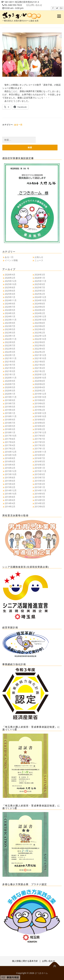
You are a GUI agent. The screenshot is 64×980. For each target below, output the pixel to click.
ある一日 (18, 125)
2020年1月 (10, 394)
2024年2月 (40, 313)
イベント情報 (11, 260)
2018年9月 (10, 420)
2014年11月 (40, 490)
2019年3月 (10, 410)
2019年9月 (10, 400)
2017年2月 (10, 449)
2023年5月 (10, 329)
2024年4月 (40, 310)
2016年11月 (40, 452)
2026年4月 (10, 275)
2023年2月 (40, 333)
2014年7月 (40, 497)
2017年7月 (40, 439)
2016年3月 (40, 465)
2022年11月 (11, 339)
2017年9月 (40, 436)
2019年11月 (11, 397)
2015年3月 (40, 484)
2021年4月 (40, 368)
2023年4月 (40, 329)
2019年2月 (40, 410)
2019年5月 (10, 407)
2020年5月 (10, 387)
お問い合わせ (36, 5)
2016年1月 (40, 468)
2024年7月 (10, 307)
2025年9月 (40, 284)
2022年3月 (10, 352)
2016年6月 (10, 461)
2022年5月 (10, 349)
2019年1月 (10, 413)
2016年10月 (11, 455)
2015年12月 (11, 471)
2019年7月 (10, 403)
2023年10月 (40, 320)
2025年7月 (40, 287)
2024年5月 (10, 310)
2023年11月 (11, 320)
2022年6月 (40, 345)
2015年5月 (40, 481)
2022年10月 (40, 339)
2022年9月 (10, 342)
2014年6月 (10, 500)
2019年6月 (40, 403)
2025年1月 (10, 297)
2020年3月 (10, 391)
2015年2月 (10, 487)
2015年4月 (10, 484)
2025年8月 (10, 287)
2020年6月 (40, 384)
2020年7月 (10, 384)
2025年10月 (11, 284)
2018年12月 (40, 413)
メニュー (59, 16)
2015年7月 (40, 477)
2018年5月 (10, 426)
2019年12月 (40, 394)
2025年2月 (40, 294)
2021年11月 (11, 358)
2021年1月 (10, 374)
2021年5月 (10, 368)
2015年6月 (10, 481)
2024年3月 (10, 313)
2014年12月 (11, 490)
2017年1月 (40, 449)
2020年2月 (40, 391)
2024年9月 (10, 304)
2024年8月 (40, 304)
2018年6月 (40, 423)
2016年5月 (40, 461)
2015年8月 (10, 477)
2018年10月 (40, 416)
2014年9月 (40, 494)
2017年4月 (10, 445)
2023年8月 (40, 323)
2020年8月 (40, 381)
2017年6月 (10, 442)
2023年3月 (10, 333)
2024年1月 (10, 316)
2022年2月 (40, 352)
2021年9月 (10, 362)
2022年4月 (40, 349)
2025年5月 (40, 291)
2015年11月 (40, 471)
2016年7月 (40, 458)
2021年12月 (40, 355)
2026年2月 (10, 278)
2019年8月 (40, 400)
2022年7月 (10, 345)
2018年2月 (40, 429)
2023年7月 (10, 326)
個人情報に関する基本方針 (25, 961)
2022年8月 (40, 342)
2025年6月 (10, 291)
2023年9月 (10, 323)
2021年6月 (40, 365)
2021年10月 (40, 358)
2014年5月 (40, 500)
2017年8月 (10, 439)
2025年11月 (40, 281)
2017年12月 (40, 432)
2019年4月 (40, 407)
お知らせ (39, 257)
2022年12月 (40, 336)
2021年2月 (40, 371)
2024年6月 (40, 307)
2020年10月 (40, 378)
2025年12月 (11, 281)
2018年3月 (10, 429)
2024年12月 (40, 297)
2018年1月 (10, 432)
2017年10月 (11, 436)
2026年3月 (40, 275)
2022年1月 (10, 355)
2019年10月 (40, 397)
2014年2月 (10, 506)
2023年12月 (40, 316)
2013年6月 (40, 506)
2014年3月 (40, 503)
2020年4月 (40, 387)
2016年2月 (10, 468)
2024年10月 (40, 300)
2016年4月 (10, 465)
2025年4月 (10, 294)
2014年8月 (10, 497)
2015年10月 (11, 474)
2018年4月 (40, 426)
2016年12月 (11, 452)
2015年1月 (40, 487)
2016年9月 (40, 455)
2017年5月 (40, 442)
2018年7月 (10, 423)
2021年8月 (40, 362)
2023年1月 (10, 336)
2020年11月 (11, 378)
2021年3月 (10, 371)
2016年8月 (10, 458)
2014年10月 (11, 494)
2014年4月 (10, 503)
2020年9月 (10, 381)
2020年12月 (40, 374)
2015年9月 (40, 474)
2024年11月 (11, 300)
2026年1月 (40, 278)
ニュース (39, 260)
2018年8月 (40, 420)
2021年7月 (10, 365)
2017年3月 (40, 445)
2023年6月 (40, 326)
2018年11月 (11, 416)
